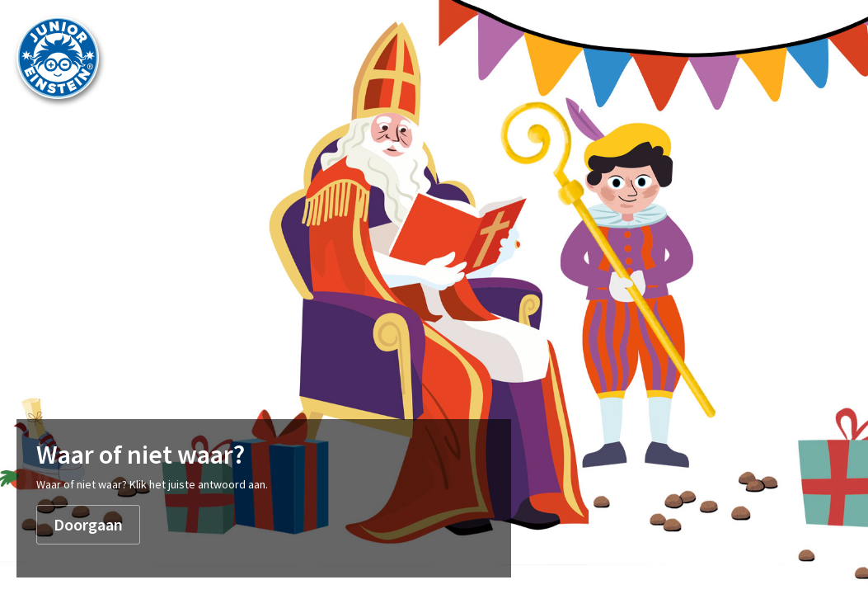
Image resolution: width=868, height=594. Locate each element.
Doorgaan (88, 524)
